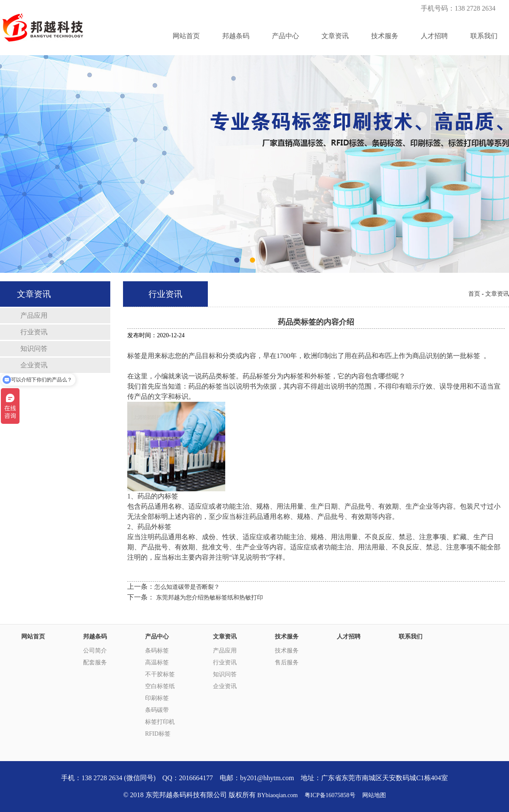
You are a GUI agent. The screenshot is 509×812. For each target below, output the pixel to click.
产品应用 (34, 315)
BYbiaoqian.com (278, 795)
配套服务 (95, 662)
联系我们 (484, 36)
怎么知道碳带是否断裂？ (187, 587)
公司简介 (95, 651)
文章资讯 (335, 36)
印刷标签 (157, 698)
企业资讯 (225, 686)
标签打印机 (160, 722)
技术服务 (385, 36)
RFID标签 (158, 734)
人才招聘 (434, 36)
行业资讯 (34, 332)
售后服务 (287, 662)
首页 (474, 294)
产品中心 (285, 36)
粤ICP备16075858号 (330, 795)
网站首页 (186, 36)
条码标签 (157, 651)
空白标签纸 (160, 686)
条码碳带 (157, 710)
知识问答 (34, 349)
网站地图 (374, 795)
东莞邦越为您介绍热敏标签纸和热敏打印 (210, 598)
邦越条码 (236, 36)
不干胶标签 (160, 674)
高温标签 (157, 662)
